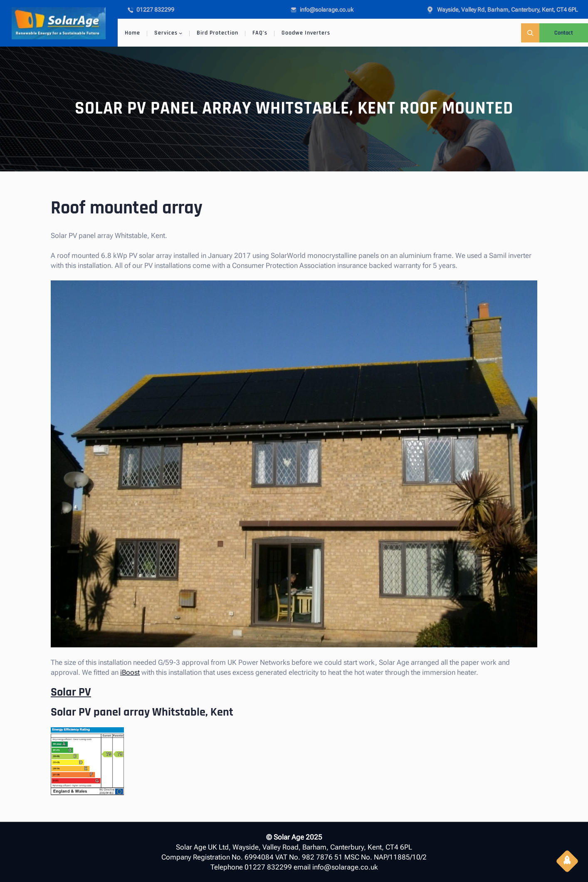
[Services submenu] (180, 33)
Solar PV (71, 692)
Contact (564, 33)
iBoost (130, 672)
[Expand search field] (530, 33)
